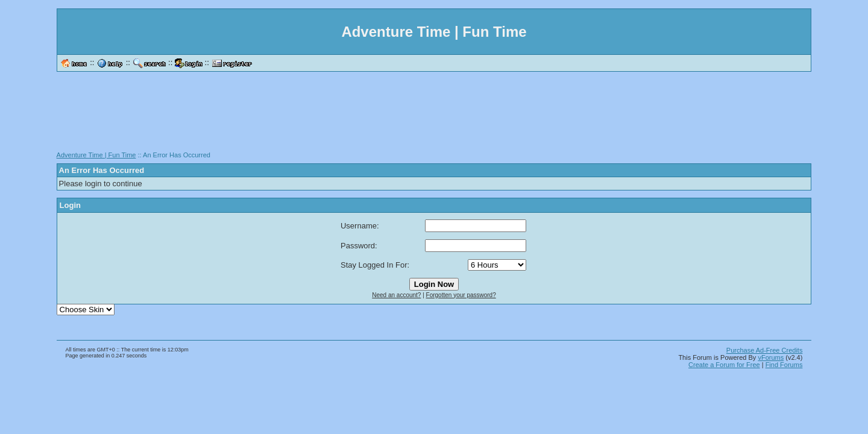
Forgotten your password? (461, 295)
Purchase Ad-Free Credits (765, 350)
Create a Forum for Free (724, 365)
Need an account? (396, 295)
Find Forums (784, 365)
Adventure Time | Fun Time (96, 155)
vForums (771, 357)
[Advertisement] (434, 116)
